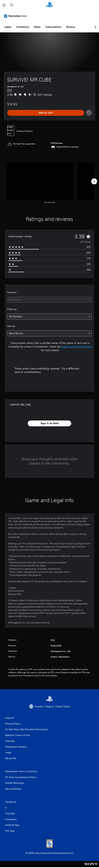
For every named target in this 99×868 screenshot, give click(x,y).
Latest (8, 27)
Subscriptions (53, 27)
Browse (71, 27)
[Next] (94, 181)
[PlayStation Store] (16, 16)
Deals (37, 27)
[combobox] (49, 300)
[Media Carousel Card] (40, 181)
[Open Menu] (4, 5)
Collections (23, 27)
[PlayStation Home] (49, 5)
